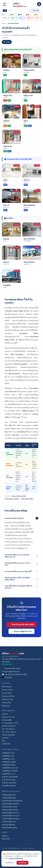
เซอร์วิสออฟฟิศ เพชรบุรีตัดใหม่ (12, 801)
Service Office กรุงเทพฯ (19, 496)
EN (10, 11)
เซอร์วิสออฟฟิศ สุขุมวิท (10, 828)
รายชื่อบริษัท (6, 744)
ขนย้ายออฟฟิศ (7, 720)
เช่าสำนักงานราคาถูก (9, 780)
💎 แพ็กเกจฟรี (35, 11)
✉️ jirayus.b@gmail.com (21, 631)
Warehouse (6, 706)
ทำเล (3, 15)
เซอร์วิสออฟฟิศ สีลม (9, 825)
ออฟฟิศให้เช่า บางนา (9, 774)
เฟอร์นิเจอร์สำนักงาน (9, 726)
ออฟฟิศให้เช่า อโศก (8, 753)
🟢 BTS (12, 15)
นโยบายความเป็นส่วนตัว (16, 858)
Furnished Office (13, 23)
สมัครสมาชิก (6, 839)
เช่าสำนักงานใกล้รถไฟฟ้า (10, 777)
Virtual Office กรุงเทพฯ (12, 499)
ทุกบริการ (5, 714)
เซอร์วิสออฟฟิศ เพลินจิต (10, 810)
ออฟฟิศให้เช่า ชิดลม (8, 765)
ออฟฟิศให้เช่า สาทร (8, 759)
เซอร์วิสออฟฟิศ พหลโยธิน (10, 804)
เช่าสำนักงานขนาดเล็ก (9, 783)
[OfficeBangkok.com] (22, 4)
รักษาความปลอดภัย (8, 735)
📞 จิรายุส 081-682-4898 (11, 668)
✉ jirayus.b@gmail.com (11, 671)
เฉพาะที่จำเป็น (9, 863)
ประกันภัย (5, 738)
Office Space (7, 687)
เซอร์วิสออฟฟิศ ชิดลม (9, 798)
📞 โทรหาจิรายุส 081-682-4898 (21, 625)
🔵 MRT (20, 15)
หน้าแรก (4, 23)
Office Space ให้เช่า (27, 499)
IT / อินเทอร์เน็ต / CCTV (10, 723)
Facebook (7, 677)
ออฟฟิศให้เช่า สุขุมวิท (9, 762)
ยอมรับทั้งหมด (22, 863)
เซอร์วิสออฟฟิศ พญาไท (10, 807)
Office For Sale (7, 699)
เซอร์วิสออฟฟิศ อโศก (9, 795)
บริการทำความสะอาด (9, 732)
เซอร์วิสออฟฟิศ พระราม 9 (10, 816)
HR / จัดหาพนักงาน (8, 729)
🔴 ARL (28, 15)
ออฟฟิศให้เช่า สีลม (8, 756)
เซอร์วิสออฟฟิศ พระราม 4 (11, 813)
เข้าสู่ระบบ (5, 836)
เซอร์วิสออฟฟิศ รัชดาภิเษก (11, 819)
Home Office (7, 703)
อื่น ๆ (4, 741)
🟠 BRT (36, 15)
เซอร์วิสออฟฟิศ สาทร (9, 822)
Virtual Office (7, 693)
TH (5, 11)
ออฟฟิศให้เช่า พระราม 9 (10, 768)
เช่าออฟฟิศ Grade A (9, 786)
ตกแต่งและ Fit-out (8, 717)
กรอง (7, 42)
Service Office (7, 690)
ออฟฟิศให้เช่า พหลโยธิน (10, 771)
